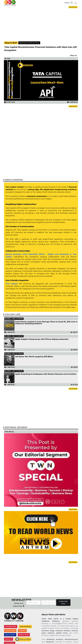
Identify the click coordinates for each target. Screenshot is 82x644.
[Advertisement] (43, 23)
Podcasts (22, 631)
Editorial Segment (16, 427)
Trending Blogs (11, 627)
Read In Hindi (24, 635)
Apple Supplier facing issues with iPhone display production (42, 339)
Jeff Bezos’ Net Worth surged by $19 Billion (34, 357)
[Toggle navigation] (69, 3)
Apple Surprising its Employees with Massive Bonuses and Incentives (46, 374)
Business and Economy (29, 43)
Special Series (10, 635)
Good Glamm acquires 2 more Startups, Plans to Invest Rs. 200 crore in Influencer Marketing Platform (46, 323)
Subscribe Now (63, 602)
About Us (9, 639)
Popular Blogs (10, 631)
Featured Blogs (25, 627)
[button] (76, 3)
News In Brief (11, 43)
